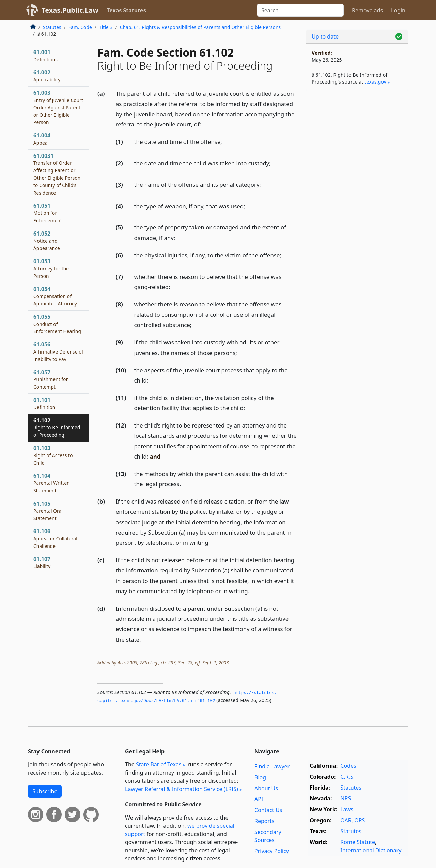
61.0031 (57, 174)
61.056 (58, 351)
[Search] (300, 10)
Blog (260, 777)
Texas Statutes (126, 10)
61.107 (42, 563)
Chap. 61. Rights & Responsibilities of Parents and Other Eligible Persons (200, 27)
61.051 (48, 213)
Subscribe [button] (45, 791)
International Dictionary (371, 850)
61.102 (57, 428)
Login (398, 10)
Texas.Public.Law (70, 10)
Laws (347, 809)
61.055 (57, 324)
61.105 (48, 511)
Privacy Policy (272, 851)
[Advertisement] (357, 203)
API (259, 799)
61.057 (51, 379)
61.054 (55, 296)
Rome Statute (358, 842)
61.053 (51, 268)
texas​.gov (375, 82)
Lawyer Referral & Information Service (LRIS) (182, 789)
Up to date (325, 36)
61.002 (47, 76)
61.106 (55, 538)
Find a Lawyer (272, 766)
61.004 (42, 139)
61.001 (45, 56)
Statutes (52, 27)
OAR (346, 820)
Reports (264, 821)
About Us (266, 788)
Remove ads (367, 10)
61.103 (53, 455)
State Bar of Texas (159, 764)
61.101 (44, 403)
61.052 (47, 241)
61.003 (58, 107)
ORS (360, 820)
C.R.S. (347, 777)
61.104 (52, 483)
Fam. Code (80, 27)
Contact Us (268, 810)
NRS (346, 798)
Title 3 (106, 27)
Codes (348, 766)
